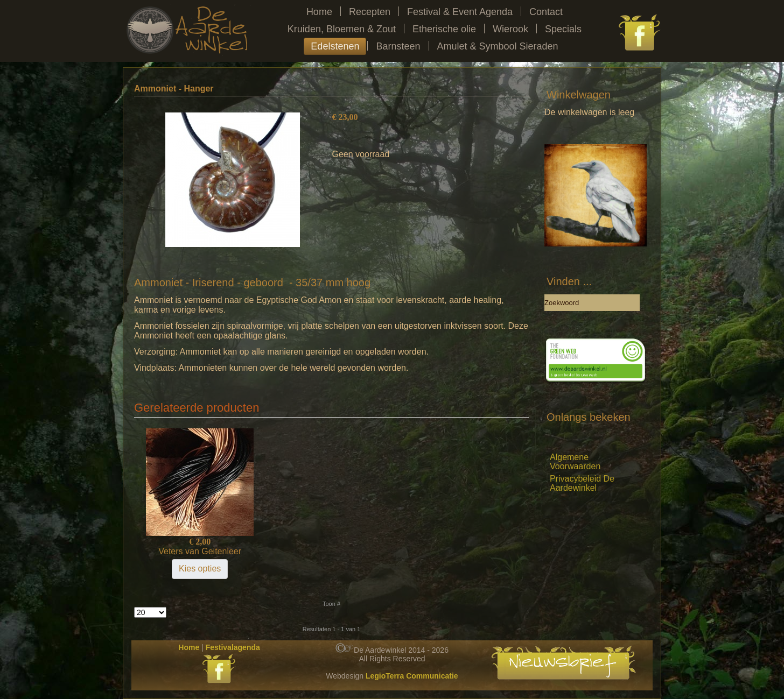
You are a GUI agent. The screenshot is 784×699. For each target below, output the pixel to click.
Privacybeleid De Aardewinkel (582, 483)
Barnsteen (398, 46)
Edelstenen (335, 46)
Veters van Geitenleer (200, 551)
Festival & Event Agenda (460, 12)
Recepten (370, 12)
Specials (563, 29)
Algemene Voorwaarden (575, 462)
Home (319, 12)
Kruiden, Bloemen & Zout (342, 29)
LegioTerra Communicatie (412, 676)
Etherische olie (444, 29)
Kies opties (200, 569)
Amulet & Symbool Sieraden (498, 46)
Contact (546, 12)
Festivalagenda (233, 647)
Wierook (510, 29)
